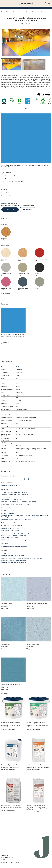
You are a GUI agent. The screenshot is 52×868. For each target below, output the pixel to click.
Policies (3, 859)
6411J (18, 367)
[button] (26, 176)
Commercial (4, 12)
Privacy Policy (5, 855)
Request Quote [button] (10, 209)
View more (5, 293)
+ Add (5, 343)
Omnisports (21, 12)
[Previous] (4, 64)
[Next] (48, 64)
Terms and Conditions (7, 857)
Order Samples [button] (28, 209)
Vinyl (11, 12)
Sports (15, 12)
